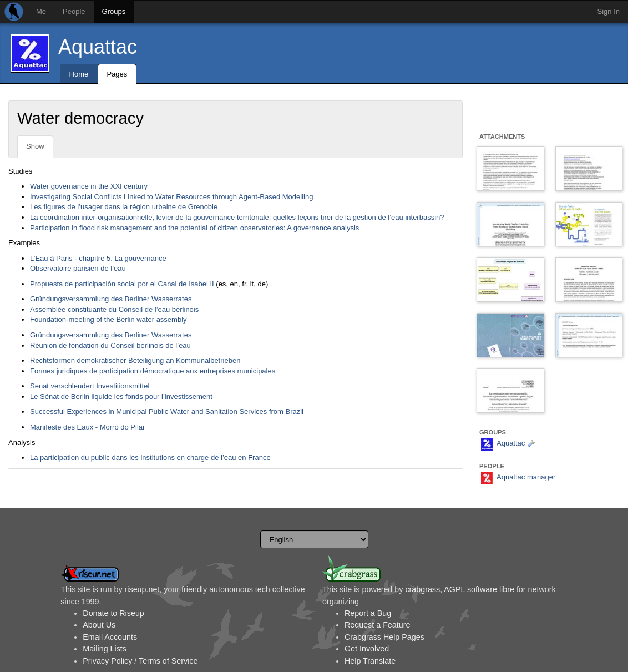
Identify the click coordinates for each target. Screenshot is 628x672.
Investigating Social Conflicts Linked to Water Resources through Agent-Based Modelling (171, 197)
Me (41, 11)
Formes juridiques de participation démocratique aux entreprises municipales (153, 371)
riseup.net (142, 589)
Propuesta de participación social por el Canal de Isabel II (122, 284)
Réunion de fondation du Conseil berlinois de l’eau (110, 345)
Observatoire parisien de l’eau (78, 268)
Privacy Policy (107, 661)
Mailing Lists (105, 649)
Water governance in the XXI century (89, 186)
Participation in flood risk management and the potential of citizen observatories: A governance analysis (194, 228)
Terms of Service (168, 661)
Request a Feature (377, 625)
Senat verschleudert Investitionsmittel (90, 386)
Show (35, 146)
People (74, 11)
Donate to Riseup (113, 613)
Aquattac (98, 47)
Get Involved (367, 649)
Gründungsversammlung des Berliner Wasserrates (111, 299)
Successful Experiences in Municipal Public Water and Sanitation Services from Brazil (167, 411)
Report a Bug (368, 613)
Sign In (609, 11)
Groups (114, 11)
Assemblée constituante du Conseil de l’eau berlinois (114, 309)
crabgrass (422, 589)
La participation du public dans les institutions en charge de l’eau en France (150, 458)
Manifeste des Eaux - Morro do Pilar (87, 427)
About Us (99, 625)
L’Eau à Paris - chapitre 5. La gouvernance (98, 258)
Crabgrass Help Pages (384, 637)
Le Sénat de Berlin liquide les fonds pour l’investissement (121, 396)
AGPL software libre (479, 589)
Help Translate (370, 661)
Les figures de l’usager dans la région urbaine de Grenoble (124, 207)
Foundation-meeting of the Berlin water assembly (108, 319)
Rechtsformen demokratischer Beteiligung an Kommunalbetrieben (135, 360)
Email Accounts (110, 637)
